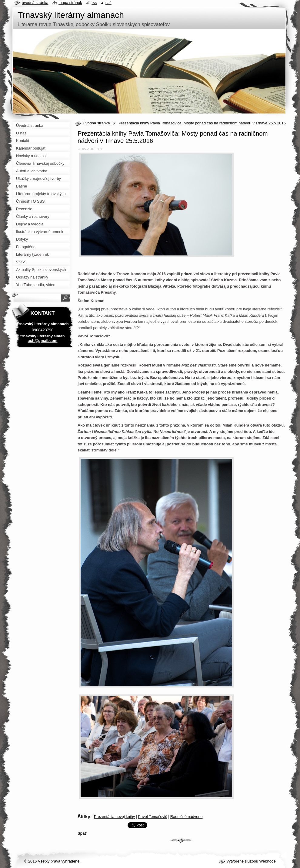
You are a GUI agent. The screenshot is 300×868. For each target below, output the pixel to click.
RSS (94, 3)
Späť (82, 833)
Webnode (267, 861)
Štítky (84, 817)
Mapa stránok (70, 3)
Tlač (108, 3)
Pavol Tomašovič (153, 817)
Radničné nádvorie (187, 817)
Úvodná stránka (96, 123)
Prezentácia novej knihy (114, 817)
